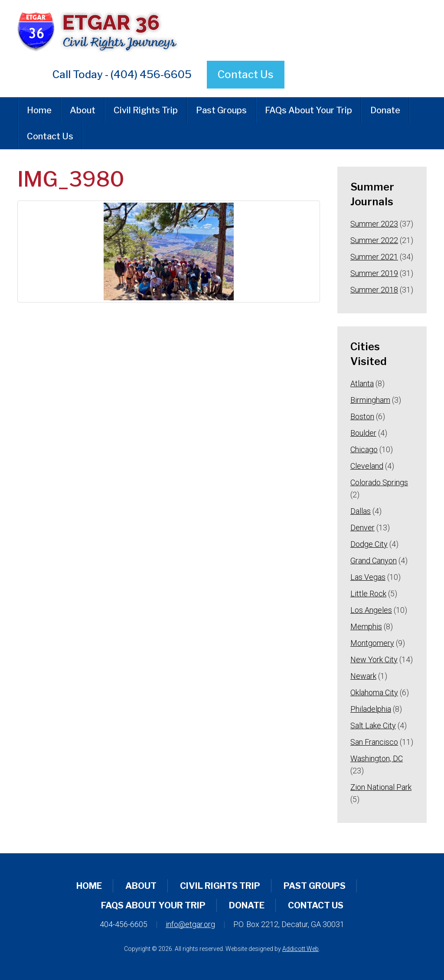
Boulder (363, 433)
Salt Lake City (373, 725)
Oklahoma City (374, 692)
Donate (385, 110)
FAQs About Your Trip (309, 110)
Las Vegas (368, 577)
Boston (362, 416)
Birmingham (370, 400)
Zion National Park (381, 787)
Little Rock (368, 594)
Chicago (364, 449)
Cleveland (367, 466)
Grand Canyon (374, 561)
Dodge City (369, 544)
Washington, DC (377, 758)
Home (39, 110)
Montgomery (372, 643)
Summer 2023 (374, 224)
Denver (362, 528)
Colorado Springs (379, 482)
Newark (363, 676)
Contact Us (246, 74)
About (83, 110)
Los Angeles (371, 610)
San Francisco (374, 742)
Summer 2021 (374, 257)
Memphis (366, 626)
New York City (374, 659)
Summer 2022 (374, 240)
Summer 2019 (374, 273)
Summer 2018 (374, 290)
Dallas (361, 511)
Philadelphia (371, 709)
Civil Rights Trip (146, 110)
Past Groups (221, 110)
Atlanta (362, 383)
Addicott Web (300, 949)
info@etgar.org (190, 924)
